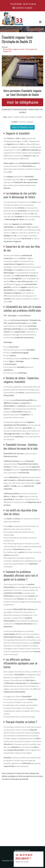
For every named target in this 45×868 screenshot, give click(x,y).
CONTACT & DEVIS (24, 8)
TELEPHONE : (23, 4)
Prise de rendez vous (23, 127)
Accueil (5, 47)
